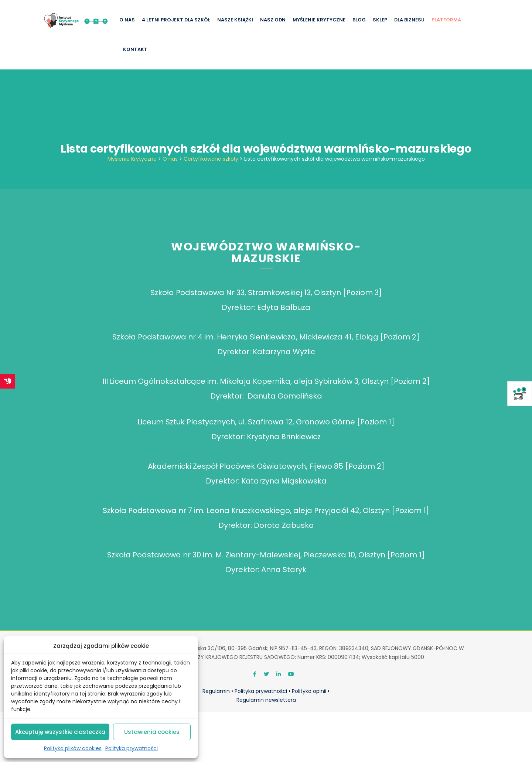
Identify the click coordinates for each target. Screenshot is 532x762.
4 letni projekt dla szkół (176, 20)
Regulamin (216, 691)
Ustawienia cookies (152, 732)
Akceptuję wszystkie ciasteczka (60, 732)
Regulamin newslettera (266, 700)
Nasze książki (235, 20)
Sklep (380, 20)
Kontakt (135, 49)
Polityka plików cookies (73, 748)
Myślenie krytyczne (319, 20)
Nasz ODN (273, 20)
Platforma (446, 20)
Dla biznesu (409, 20)
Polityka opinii (309, 691)
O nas (127, 20)
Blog (359, 20)
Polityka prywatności (132, 748)
